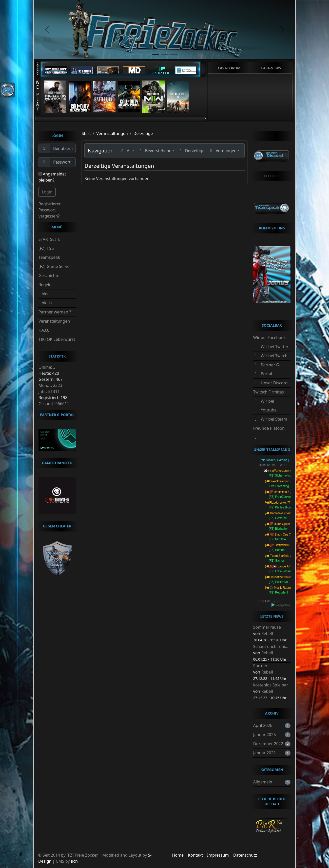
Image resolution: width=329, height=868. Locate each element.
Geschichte (49, 275)
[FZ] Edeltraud (278, 582)
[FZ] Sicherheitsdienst (283, 476)
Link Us (45, 303)
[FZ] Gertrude (278, 518)
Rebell (267, 634)
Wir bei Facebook (270, 338)
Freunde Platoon (269, 428)
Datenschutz (245, 855)
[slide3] (174, 55)
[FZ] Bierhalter (278, 529)
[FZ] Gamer (277, 561)
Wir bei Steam (274, 419)
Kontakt (195, 855)
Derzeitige (143, 133)
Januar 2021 (265, 753)
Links (43, 294)
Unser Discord (274, 383)
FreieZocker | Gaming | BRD (277, 460)
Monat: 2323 (50, 385)
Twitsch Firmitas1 (270, 392)
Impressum (218, 855)
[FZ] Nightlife (277, 539)
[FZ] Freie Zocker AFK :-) (286, 571)
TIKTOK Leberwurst (57, 339)
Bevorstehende (156, 151)
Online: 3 (47, 367)
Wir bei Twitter (275, 347)
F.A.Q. (44, 330)
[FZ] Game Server (55, 266)
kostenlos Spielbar (271, 685)
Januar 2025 (265, 735)
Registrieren (50, 204)
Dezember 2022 (268, 744)
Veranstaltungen (54, 321)
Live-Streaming (279, 486)
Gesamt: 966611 (54, 404)
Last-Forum (229, 68)
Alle (127, 151)
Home (178, 855)
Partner (260, 666)
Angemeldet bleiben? (52, 177)
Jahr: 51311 (49, 391)
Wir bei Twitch (274, 356)
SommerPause (267, 627)
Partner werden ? (55, 312)
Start (86, 133)
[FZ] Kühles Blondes (282, 507)
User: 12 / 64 (267, 465)
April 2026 (263, 725)
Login (47, 192)
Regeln (45, 285)
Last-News (271, 68)
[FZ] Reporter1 (279, 593)
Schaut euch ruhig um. (275, 646)
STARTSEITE (50, 239)
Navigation (101, 151)
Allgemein (263, 782)
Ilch (74, 861)
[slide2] (165, 55)
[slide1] (156, 55)
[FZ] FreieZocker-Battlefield (287, 497)
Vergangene (224, 151)
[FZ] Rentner (277, 550)
